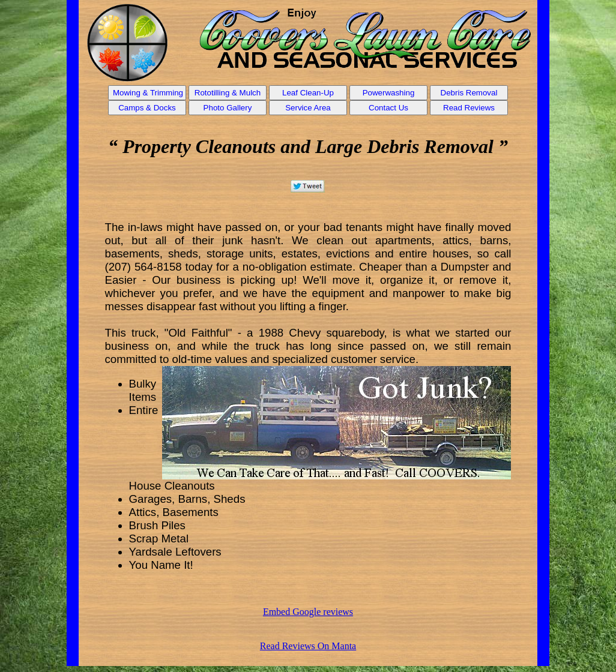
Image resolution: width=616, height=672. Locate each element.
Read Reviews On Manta (308, 646)
